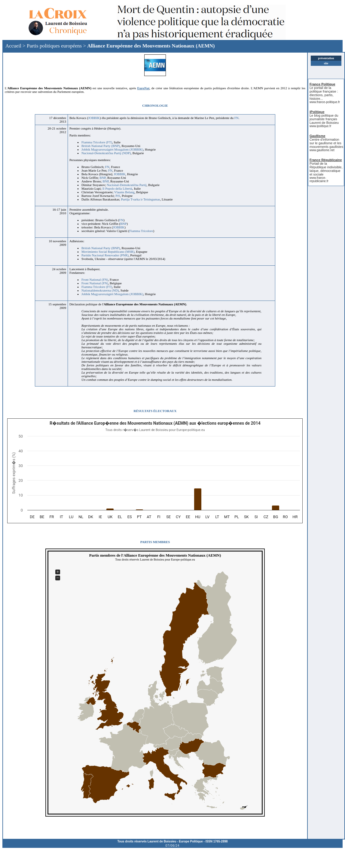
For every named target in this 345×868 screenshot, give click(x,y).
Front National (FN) (95, 280)
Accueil (13, 46)
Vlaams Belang (124, 192)
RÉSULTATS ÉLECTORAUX (155, 411)
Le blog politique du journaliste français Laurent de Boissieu (324, 119)
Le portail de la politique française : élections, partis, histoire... (324, 93)
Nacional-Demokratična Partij (127, 185)
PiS (118, 196)
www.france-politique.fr (325, 102)
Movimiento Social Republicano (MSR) (108, 252)
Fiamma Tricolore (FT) (97, 142)
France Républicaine (326, 160)
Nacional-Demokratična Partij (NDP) (106, 153)
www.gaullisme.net (322, 150)
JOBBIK (94, 118)
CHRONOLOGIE (155, 105)
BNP (102, 178)
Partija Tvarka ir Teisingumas (141, 199)
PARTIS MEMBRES (155, 542)
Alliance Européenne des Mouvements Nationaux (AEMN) (151, 46)
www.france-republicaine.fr (319, 179)
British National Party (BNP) (101, 146)
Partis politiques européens (54, 46)
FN (237, 118)
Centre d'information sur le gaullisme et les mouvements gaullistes (326, 143)
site (326, 63)
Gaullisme (318, 136)
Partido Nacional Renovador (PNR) (105, 255)
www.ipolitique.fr (320, 126)
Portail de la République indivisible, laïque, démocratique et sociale (326, 169)
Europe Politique (191, 841)
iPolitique (317, 112)
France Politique (322, 84)
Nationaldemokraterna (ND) (100, 290)
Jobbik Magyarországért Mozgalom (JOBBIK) (112, 149)
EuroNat (143, 88)
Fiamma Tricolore (141, 231)
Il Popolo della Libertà (117, 188)
